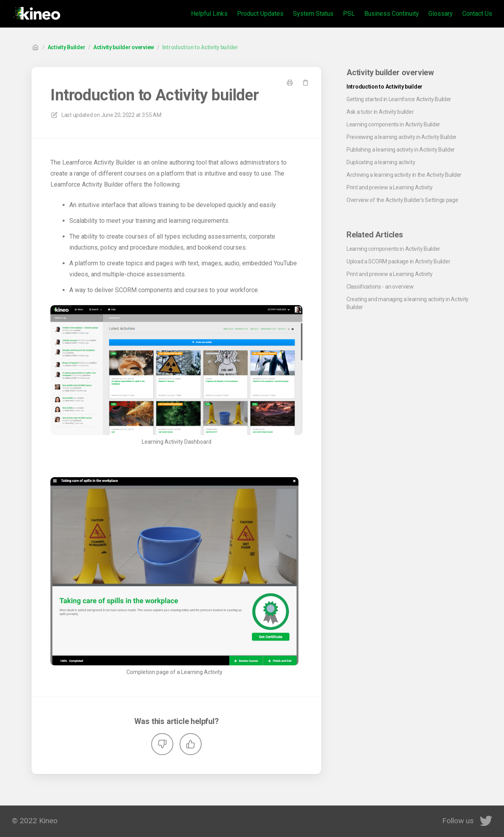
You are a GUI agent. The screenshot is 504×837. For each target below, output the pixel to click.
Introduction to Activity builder (200, 47)
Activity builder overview (124, 47)
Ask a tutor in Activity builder (380, 112)
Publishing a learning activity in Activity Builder (401, 150)
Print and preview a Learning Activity (390, 187)
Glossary (441, 14)
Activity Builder (67, 47)
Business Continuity (392, 14)
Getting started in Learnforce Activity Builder (399, 99)
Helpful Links (209, 14)
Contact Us (477, 14)
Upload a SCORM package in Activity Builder (398, 261)
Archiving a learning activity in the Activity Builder (404, 175)
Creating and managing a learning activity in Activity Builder (408, 303)
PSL (349, 14)
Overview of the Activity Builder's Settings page (402, 200)
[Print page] (290, 83)
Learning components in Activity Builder (393, 124)
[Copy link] (306, 83)
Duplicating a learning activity (381, 162)
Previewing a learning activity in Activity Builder (402, 137)
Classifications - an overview (380, 287)
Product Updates (260, 14)
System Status (313, 14)
